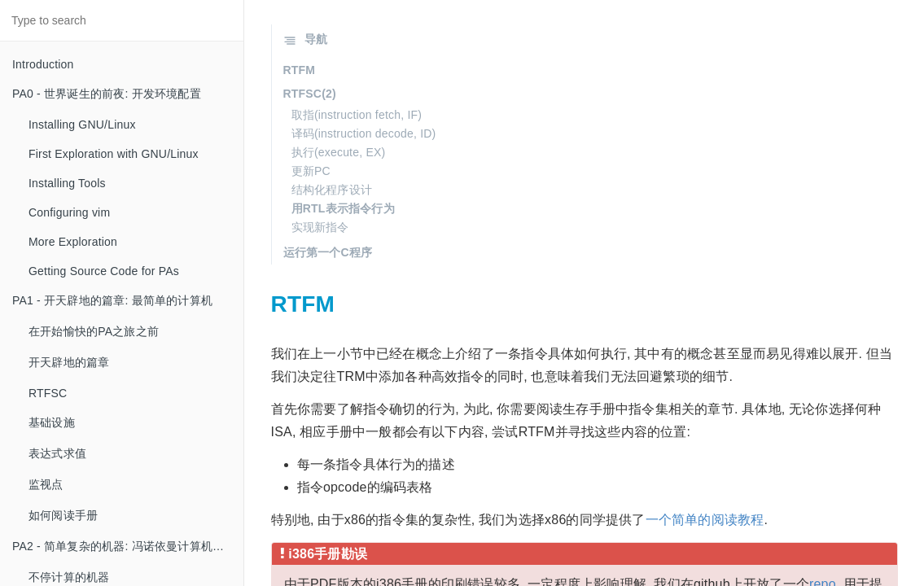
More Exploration (73, 242)
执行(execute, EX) (339, 152)
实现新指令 (320, 227)
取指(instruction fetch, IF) (357, 115)
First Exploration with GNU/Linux (114, 154)
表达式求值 (57, 453)
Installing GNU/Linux (82, 125)
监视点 (46, 484)
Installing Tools (67, 183)
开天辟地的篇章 (69, 362)
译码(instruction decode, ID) (364, 133)
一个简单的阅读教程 (705, 520)
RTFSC (48, 393)
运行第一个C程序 (328, 252)
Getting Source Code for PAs (104, 271)
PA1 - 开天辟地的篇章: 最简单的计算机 (112, 300)
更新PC (311, 171)
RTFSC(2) (310, 94)
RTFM (300, 70)
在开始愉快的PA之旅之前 (94, 331)
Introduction (43, 64)
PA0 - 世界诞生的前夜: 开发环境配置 (107, 94)
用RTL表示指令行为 (343, 208)
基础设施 (52, 422)
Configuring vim (69, 212)
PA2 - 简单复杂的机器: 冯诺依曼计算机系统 (124, 546)
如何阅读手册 (63, 515)
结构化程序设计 (332, 190)
